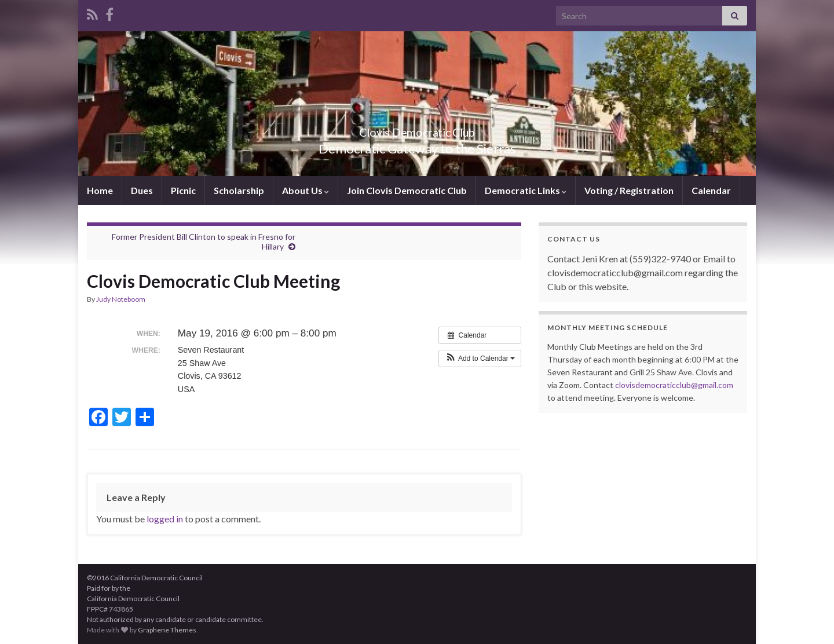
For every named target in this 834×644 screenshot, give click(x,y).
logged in (165, 519)
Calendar (711, 190)
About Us (306, 190)
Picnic (183, 190)
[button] (480, 358)
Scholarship (239, 190)
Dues (142, 190)
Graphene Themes (167, 630)
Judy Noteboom (121, 299)
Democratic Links (526, 190)
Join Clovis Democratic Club (407, 190)
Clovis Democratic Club (417, 129)
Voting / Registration (629, 190)
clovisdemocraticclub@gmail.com (674, 385)
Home (100, 190)
